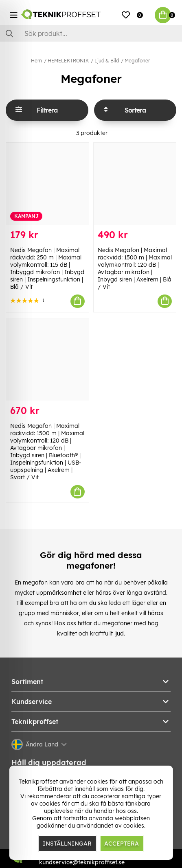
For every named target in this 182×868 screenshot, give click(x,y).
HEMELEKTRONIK (68, 61)
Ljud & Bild (107, 61)
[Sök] (91, 33)
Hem (36, 61)
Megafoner (137, 61)
